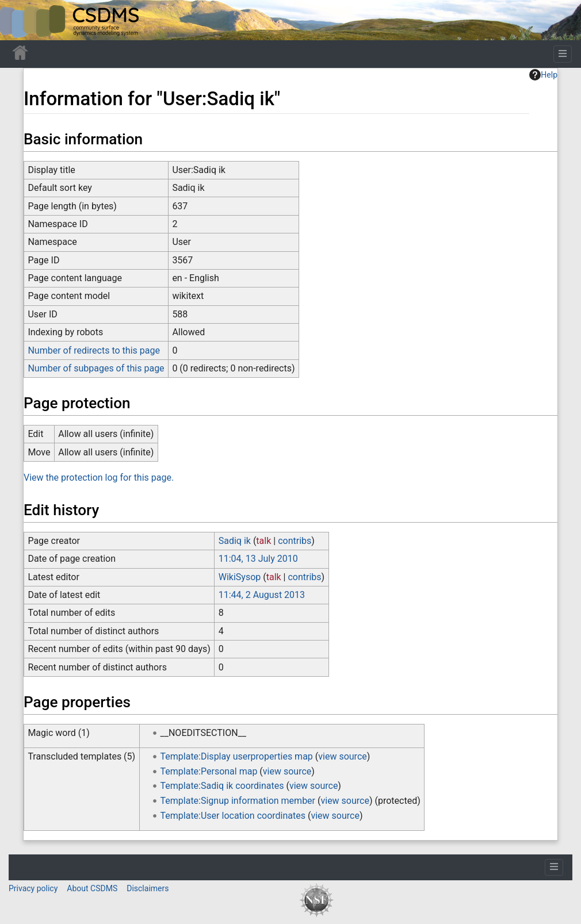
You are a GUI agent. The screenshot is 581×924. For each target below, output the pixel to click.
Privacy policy (33, 888)
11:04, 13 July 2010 (258, 559)
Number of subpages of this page (96, 368)
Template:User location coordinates (233, 816)
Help (543, 75)
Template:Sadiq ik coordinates (222, 786)
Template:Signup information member (238, 801)
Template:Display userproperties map (237, 756)
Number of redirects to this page (94, 350)
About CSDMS (92, 888)
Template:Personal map (209, 771)
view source (342, 756)
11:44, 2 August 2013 (262, 595)
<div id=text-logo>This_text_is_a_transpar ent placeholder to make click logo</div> (18, 20)
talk (263, 541)
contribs (295, 541)
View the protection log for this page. (99, 478)
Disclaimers (148, 888)
